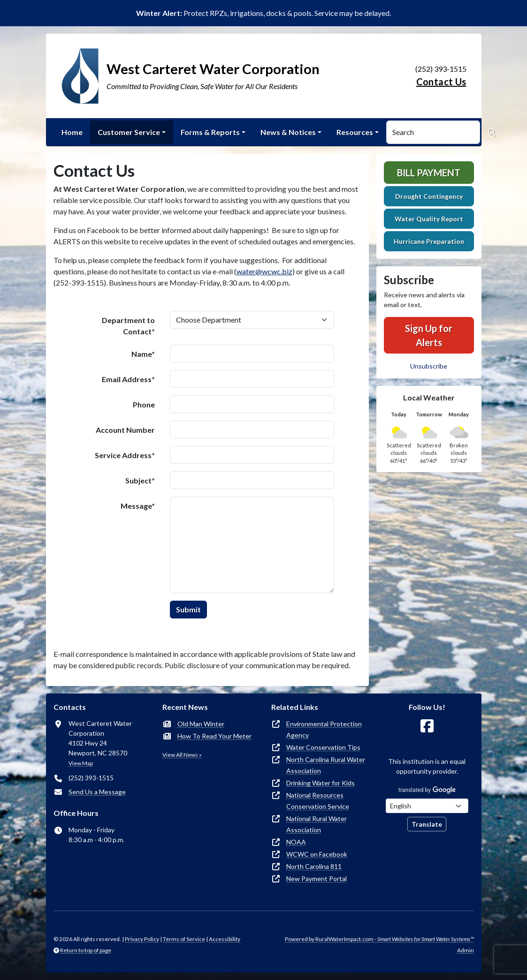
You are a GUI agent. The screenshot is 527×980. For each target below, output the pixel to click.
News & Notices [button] (288, 132)
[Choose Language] (427, 806)
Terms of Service (184, 939)
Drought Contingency (429, 196)
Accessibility (225, 939)
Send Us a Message (97, 792)
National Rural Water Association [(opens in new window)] (317, 824)
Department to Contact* (128, 326)
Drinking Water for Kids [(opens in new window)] (321, 783)
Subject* (140, 480)
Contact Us (441, 82)
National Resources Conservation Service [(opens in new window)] (318, 801)
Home (72, 132)
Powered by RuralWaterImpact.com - (379, 939)
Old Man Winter (201, 724)
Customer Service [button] (129, 132)
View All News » (182, 755)
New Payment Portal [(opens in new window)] (317, 878)
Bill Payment (429, 173)
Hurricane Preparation (429, 241)
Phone (144, 404)
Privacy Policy (142, 939)
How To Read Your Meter (214, 736)
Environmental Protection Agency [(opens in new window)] (324, 729)
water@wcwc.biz (264, 271)
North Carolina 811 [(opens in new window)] (314, 866)
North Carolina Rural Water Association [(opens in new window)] (326, 765)
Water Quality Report (429, 219)
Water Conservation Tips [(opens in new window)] (323, 747)
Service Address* (125, 455)
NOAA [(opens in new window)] (296, 842)
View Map (81, 763)
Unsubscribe (429, 366)
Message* (138, 506)
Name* (143, 354)
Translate (427, 824)
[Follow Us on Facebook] (427, 726)
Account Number (125, 430)
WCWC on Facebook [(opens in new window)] (317, 854)
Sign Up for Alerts (429, 335)
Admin (466, 950)
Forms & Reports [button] (210, 132)
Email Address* (128, 379)
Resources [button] (355, 132)
